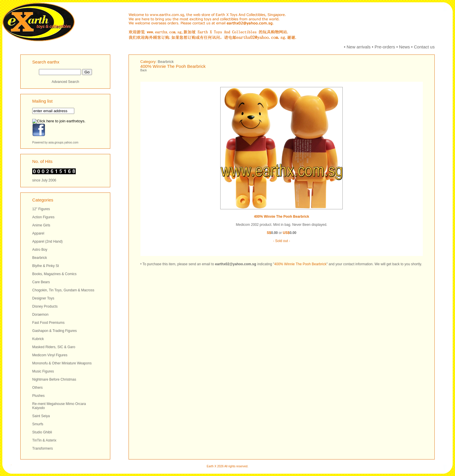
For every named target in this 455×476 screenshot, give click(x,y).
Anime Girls (41, 225)
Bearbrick (40, 258)
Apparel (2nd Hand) (47, 241)
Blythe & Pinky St (46, 266)
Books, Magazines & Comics (54, 274)
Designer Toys (43, 298)
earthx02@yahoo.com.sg (236, 264)
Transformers (43, 448)
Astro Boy (40, 250)
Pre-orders (385, 47)
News (405, 47)
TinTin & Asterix (44, 440)
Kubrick (38, 339)
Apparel (38, 233)
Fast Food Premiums (48, 323)
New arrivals (359, 47)
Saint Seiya (41, 416)
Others (37, 388)
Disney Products (45, 306)
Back (144, 70)
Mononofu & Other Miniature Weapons (62, 363)
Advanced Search (65, 82)
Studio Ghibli (42, 432)
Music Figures (43, 371)
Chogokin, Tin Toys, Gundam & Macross (63, 290)
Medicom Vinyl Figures (50, 355)
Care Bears (41, 282)
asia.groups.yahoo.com (63, 142)
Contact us (424, 47)
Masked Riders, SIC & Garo (54, 347)
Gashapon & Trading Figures (54, 331)
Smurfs (38, 424)
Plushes (38, 396)
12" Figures (41, 209)
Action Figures (43, 217)
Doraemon (40, 315)
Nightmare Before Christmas (54, 379)
